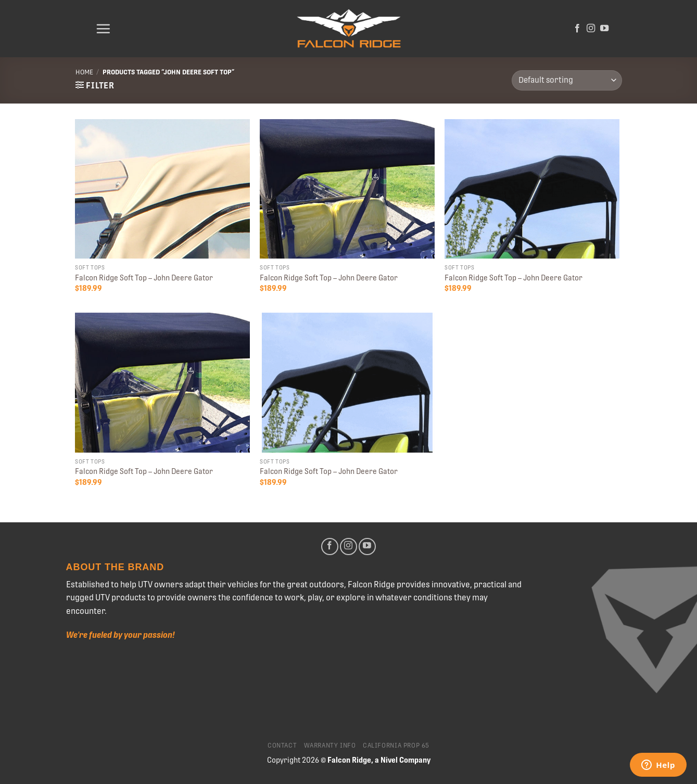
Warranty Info (330, 746)
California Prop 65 (396, 746)
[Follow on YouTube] (604, 29)
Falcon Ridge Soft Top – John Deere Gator (144, 278)
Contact (282, 746)
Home (84, 72)
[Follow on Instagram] (591, 29)
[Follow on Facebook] (577, 29)
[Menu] (103, 29)
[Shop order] (567, 80)
